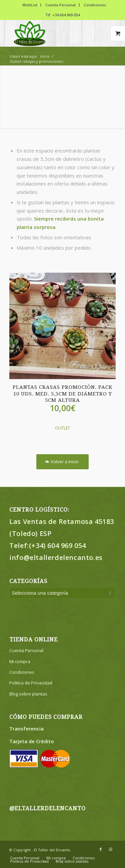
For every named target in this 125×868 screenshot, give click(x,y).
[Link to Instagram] (111, 849)
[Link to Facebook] (101, 849)
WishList (30, 5)
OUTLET (62, 428)
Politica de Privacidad (31, 683)
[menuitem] (30, 5)
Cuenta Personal (60, 5)
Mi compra (20, 661)
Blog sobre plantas (28, 694)
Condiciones (95, 5)
